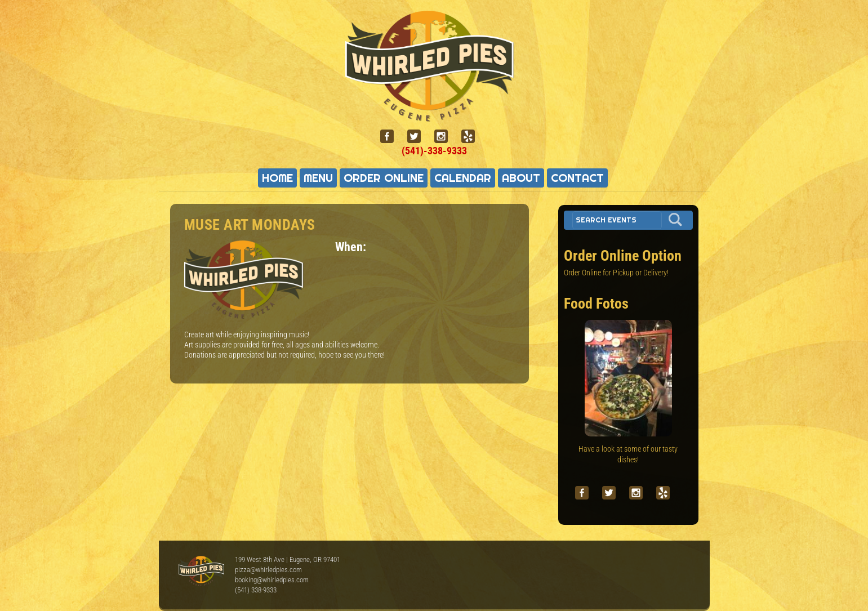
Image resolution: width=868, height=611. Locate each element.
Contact (577, 178)
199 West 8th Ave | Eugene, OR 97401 (288, 559)
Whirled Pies (201, 572)
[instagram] (446, 137)
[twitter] (419, 137)
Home (277, 178)
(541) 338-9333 (256, 590)
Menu (318, 178)
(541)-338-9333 (434, 151)
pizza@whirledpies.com (268, 570)
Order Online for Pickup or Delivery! (616, 273)
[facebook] (391, 137)
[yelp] (473, 137)
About (521, 178)
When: (351, 247)
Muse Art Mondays (250, 225)
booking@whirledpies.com (272, 580)
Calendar (463, 178)
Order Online (384, 178)
